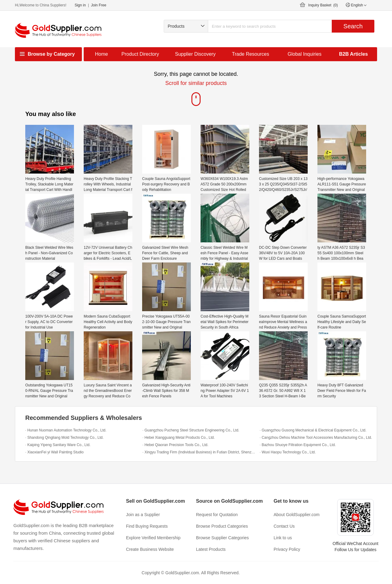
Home (101, 54)
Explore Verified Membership (153, 538)
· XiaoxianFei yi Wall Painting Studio (54, 452)
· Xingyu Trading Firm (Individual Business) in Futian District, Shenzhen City (199, 452)
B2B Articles (353, 54)
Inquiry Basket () (323, 5)
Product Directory (140, 54)
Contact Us (284, 526)
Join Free (99, 5)
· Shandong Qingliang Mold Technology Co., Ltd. (64, 438)
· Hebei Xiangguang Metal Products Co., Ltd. (178, 438)
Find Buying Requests (147, 526)
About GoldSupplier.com (297, 515)
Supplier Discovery (195, 54)
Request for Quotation (217, 515)
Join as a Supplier (143, 515)
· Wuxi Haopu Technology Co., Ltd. (288, 452)
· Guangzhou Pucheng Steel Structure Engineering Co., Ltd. (191, 430)
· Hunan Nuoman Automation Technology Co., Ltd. (66, 430)
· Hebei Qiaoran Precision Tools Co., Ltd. (175, 445)
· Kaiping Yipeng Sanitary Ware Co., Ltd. (58, 445)
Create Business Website (150, 549)
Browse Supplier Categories (222, 538)
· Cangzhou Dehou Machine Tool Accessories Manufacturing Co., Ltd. (316, 438)
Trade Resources (250, 54)
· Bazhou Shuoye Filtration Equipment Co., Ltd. (298, 445)
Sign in (80, 5)
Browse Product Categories (222, 526)
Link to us (283, 538)
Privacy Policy (287, 549)
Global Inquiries (304, 54)
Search (353, 26)
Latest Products (211, 549)
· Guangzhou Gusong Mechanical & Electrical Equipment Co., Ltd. (313, 430)
